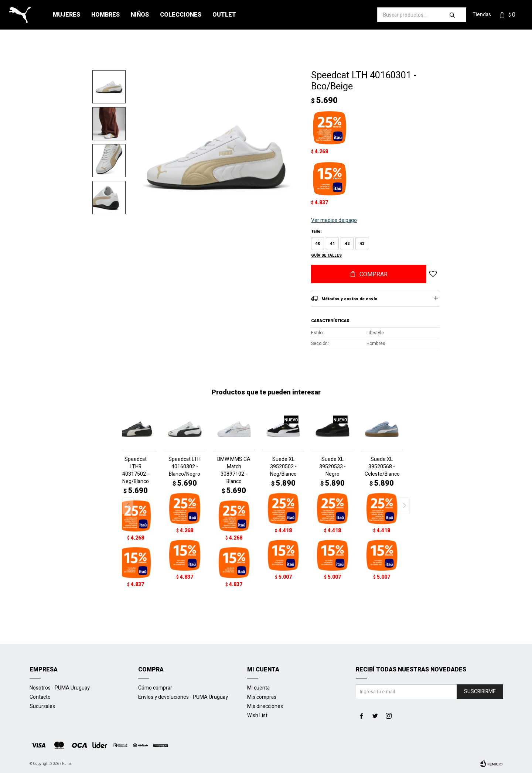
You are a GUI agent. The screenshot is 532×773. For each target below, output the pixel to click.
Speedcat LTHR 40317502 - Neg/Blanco (136, 471)
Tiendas (482, 15)
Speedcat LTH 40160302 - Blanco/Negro (185, 467)
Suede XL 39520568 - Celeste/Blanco (382, 467)
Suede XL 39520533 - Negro (332, 467)
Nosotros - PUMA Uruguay (60, 688)
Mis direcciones (265, 706)
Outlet (224, 15)
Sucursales (42, 706)
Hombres (105, 15)
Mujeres (66, 15)
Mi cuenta (258, 688)
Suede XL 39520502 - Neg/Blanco (283, 467)
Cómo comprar (155, 688)
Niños (140, 15)
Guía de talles (326, 256)
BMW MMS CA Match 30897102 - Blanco (234, 471)
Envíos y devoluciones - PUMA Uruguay (183, 697)
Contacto (40, 697)
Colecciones (181, 15)
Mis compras (262, 697)
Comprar (374, 274)
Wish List (257, 716)
